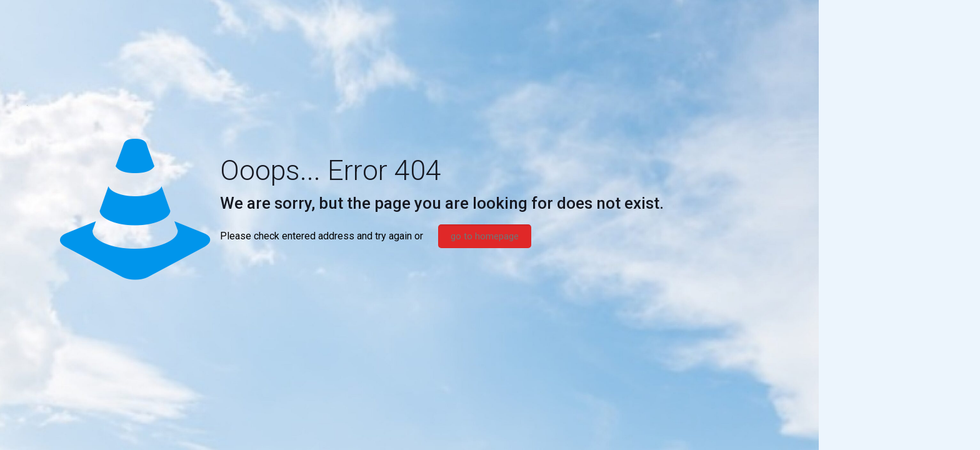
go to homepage (485, 236)
